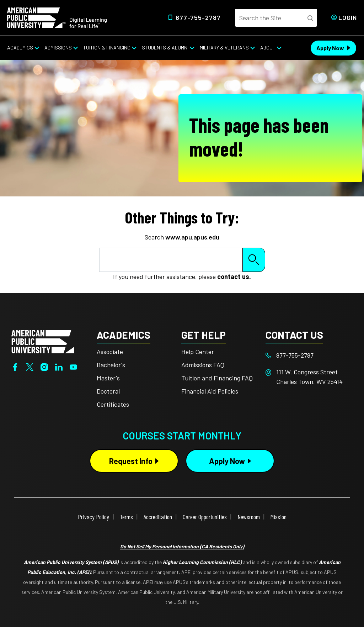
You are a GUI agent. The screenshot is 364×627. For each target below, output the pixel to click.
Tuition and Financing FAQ (217, 378)
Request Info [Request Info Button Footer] (131, 461)
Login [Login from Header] (348, 17)
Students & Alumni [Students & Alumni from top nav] (165, 48)
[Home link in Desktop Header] (57, 17)
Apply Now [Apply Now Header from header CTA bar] (330, 48)
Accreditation (158, 517)
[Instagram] (44, 367)
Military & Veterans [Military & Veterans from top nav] (224, 48)
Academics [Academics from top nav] (20, 48)
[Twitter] (30, 367)
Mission (279, 517)
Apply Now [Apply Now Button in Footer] (227, 461)
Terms (126, 517)
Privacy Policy (93, 517)
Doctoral (108, 391)
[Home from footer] (43, 341)
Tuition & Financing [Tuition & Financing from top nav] (107, 48)
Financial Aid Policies (210, 391)
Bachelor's (111, 365)
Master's (108, 378)
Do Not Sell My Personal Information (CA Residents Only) (182, 546)
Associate (110, 352)
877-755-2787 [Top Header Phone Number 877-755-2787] (198, 17)
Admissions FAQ (203, 365)
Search (254, 260)
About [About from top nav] (268, 48)
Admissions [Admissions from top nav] (58, 48)
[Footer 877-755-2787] (308, 355)
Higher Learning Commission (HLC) (202, 562)
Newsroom (249, 517)
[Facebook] (15, 367)
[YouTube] (73, 367)
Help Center (198, 352)
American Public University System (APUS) (71, 562)
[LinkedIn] (59, 367)
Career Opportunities (205, 517)
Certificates (113, 404)
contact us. (234, 276)
